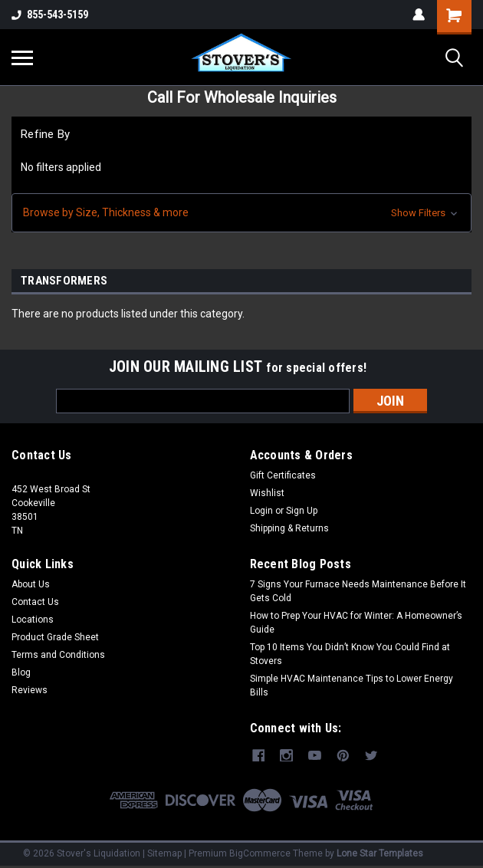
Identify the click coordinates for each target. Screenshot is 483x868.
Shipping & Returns (289, 528)
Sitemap (164, 853)
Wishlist (267, 493)
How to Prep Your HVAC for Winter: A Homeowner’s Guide (356, 623)
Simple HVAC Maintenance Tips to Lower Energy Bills (352, 686)
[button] (242, 213)
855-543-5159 (50, 15)
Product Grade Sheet (55, 637)
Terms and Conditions (58, 655)
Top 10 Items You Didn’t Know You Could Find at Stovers (350, 654)
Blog (21, 672)
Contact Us (35, 602)
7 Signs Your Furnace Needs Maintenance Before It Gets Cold (358, 591)
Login (261, 511)
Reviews (30, 690)
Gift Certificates (283, 475)
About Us (31, 584)
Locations (33, 620)
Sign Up (302, 511)
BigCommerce (260, 853)
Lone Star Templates (380, 853)
